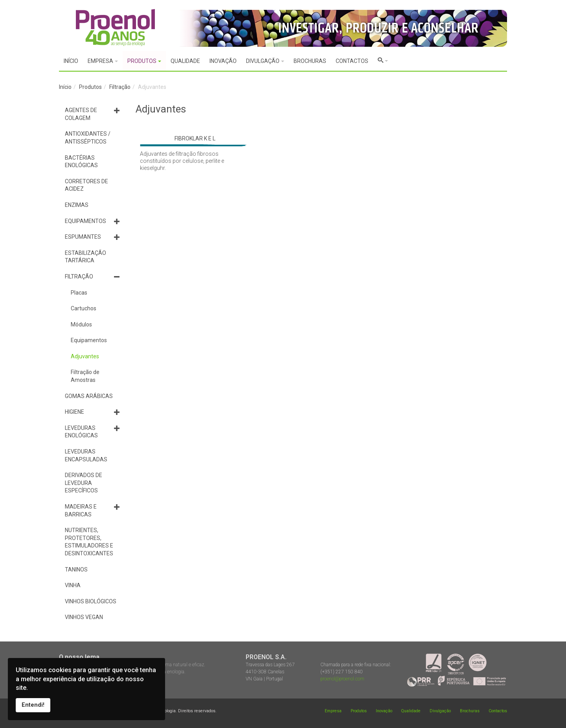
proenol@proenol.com (342, 679)
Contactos (498, 711)
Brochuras (470, 711)
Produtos (90, 87)
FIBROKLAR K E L (195, 138)
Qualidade (411, 711)
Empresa (333, 711)
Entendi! (33, 705)
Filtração (120, 87)
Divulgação (440, 711)
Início (65, 87)
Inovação (384, 711)
